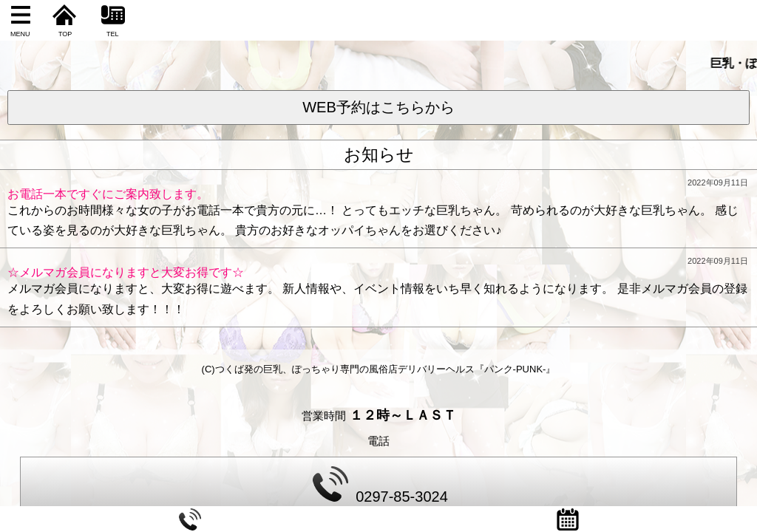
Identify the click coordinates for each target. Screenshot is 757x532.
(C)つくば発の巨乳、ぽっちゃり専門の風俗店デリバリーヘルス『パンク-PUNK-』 (379, 369)
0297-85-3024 (380, 485)
